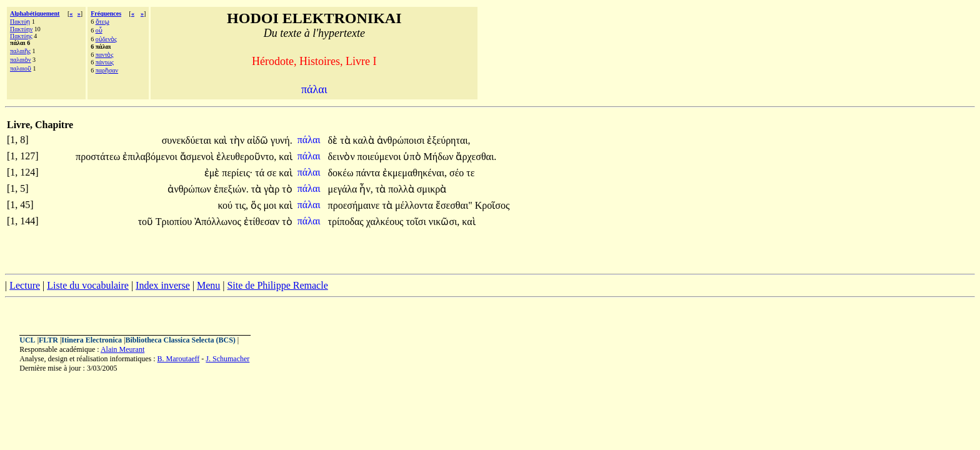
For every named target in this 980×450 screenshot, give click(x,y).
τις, (242, 205)
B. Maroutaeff (179, 359)
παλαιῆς (20, 51)
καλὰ (365, 140)
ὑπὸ (413, 157)
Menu (208, 285)
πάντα (369, 173)
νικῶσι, (444, 222)
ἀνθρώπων (190, 189)
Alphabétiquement (35, 13)
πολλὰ (402, 189)
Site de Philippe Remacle (277, 285)
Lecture (25, 285)
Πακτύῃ (20, 22)
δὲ (334, 140)
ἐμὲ (213, 173)
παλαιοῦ (21, 68)
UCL (27, 340)
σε (273, 173)
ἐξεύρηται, (448, 140)
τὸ (287, 189)
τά (261, 173)
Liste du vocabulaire (88, 285)
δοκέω (342, 173)
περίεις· (237, 173)
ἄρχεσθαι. (476, 157)
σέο (458, 173)
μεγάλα (344, 189)
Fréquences (106, 13)
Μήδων (440, 157)
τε (470, 173)
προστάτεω (99, 157)
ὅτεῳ (102, 22)
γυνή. (282, 140)
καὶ (222, 140)
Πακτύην (21, 29)
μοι (271, 205)
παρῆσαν (107, 70)
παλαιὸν (21, 60)
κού (226, 205)
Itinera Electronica (92, 340)
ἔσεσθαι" (454, 205)
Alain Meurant (122, 349)
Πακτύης (21, 36)
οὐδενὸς (106, 39)
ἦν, (366, 189)
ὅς (257, 205)
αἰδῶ (259, 140)
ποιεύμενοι (381, 157)
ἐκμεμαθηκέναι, (415, 173)
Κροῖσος (492, 205)
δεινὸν (343, 157)
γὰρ (273, 189)
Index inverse (163, 285)
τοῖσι (417, 222)
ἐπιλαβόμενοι (151, 157)
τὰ (346, 140)
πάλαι (310, 140)
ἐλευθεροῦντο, (246, 157)
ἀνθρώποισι (402, 140)
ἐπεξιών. (231, 189)
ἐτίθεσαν (263, 222)
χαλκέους (386, 222)
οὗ (99, 30)
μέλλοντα (415, 205)
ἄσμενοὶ (198, 157)
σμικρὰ (432, 189)
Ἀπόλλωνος (219, 222)
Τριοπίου (175, 222)
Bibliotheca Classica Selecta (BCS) (181, 340)
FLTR (48, 340)
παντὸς (105, 55)
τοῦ (147, 222)
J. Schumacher (227, 359)
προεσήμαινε (355, 205)
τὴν (238, 140)
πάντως (105, 62)
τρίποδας (347, 222)
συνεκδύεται (188, 140)
